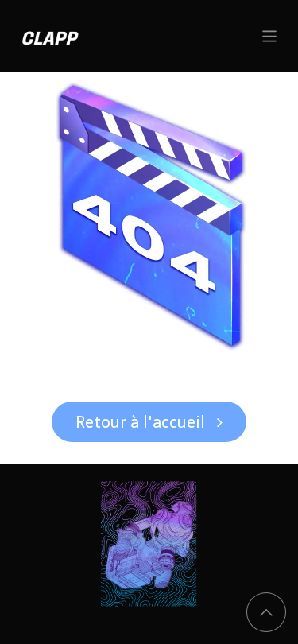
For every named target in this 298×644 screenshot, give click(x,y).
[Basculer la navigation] (270, 35)
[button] (266, 612)
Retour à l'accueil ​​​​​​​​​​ (149, 422)
